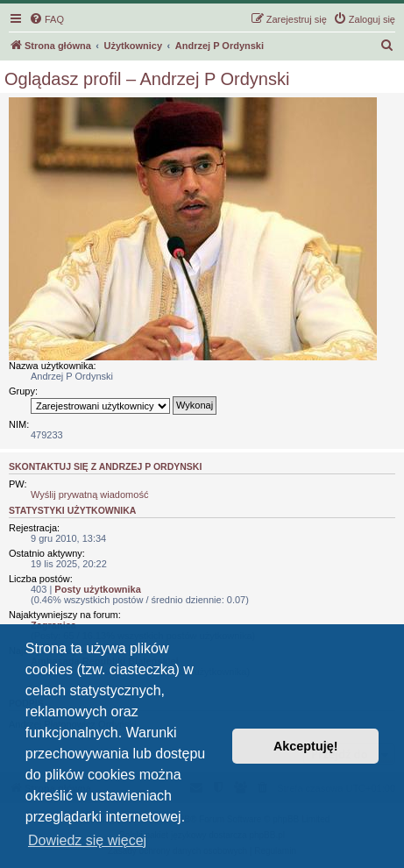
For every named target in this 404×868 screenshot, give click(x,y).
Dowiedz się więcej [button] (87, 840)
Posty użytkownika (97, 589)
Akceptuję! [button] (306, 746)
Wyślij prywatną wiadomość (89, 494)
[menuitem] (46, 19)
